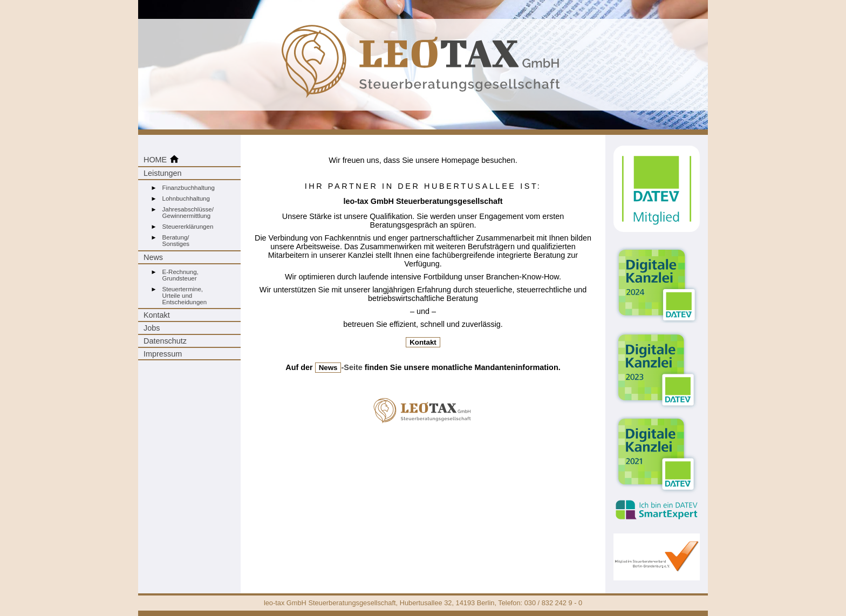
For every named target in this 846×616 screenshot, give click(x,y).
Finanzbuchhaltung (189, 188)
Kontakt (157, 315)
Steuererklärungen (188, 227)
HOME (162, 159)
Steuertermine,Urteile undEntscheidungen (185, 296)
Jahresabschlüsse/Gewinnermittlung (188, 213)
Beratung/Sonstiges (176, 241)
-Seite (339, 367)
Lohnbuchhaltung (186, 199)
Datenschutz (165, 341)
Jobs (152, 328)
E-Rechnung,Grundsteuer (180, 275)
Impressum (163, 354)
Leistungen (162, 173)
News (153, 257)
